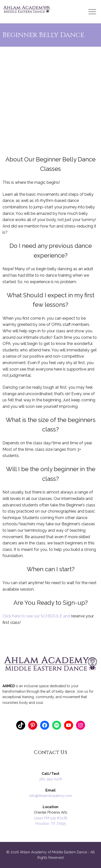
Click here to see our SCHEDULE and (37, 616)
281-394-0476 (51, 779)
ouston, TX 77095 (52, 824)
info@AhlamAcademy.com (51, 796)
